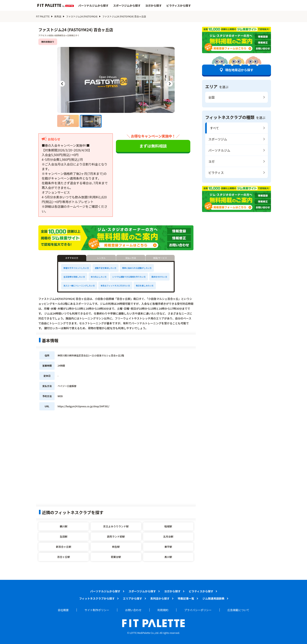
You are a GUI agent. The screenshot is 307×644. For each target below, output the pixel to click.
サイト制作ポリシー (97, 610)
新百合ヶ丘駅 (64, 547)
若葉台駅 (116, 557)
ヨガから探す (153, 5)
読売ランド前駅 (116, 537)
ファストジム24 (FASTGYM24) (82, 16)
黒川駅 (168, 557)
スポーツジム (218, 139)
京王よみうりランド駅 (116, 526)
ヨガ (211, 161)
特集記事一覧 (186, 598)
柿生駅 (116, 547)
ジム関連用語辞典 (213, 598)
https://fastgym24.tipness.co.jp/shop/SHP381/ (84, 406)
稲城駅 (168, 526)
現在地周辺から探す (239, 70)
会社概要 (63, 610)
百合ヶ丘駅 (64, 557)
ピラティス (216, 173)
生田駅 (64, 537)
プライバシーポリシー (198, 610)
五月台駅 (168, 537)
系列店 (58, 16)
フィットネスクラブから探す (97, 598)
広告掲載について (238, 610)
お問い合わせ (133, 610)
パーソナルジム (219, 150)
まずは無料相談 (153, 146)
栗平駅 (168, 547)
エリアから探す (133, 598)
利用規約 (163, 610)
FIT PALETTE (43, 16)
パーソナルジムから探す (93, 5)
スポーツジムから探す (127, 5)
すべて (214, 128)
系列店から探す (160, 598)
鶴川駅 (64, 526)
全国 (211, 97)
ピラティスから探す (179, 5)
